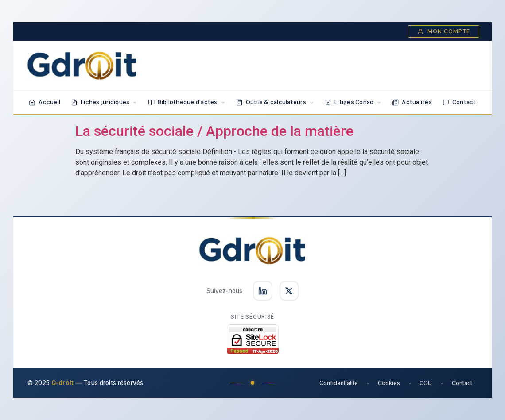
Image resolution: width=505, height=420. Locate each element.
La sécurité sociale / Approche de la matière (214, 131)
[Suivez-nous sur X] (289, 291)
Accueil (45, 102)
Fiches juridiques (104, 102)
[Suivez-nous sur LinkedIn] (263, 291)
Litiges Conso (353, 102)
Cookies (388, 383)
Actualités (412, 102)
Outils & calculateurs (275, 102)
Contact (459, 102)
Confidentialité (338, 383)
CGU (425, 383)
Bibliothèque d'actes (186, 102)
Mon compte (444, 31)
